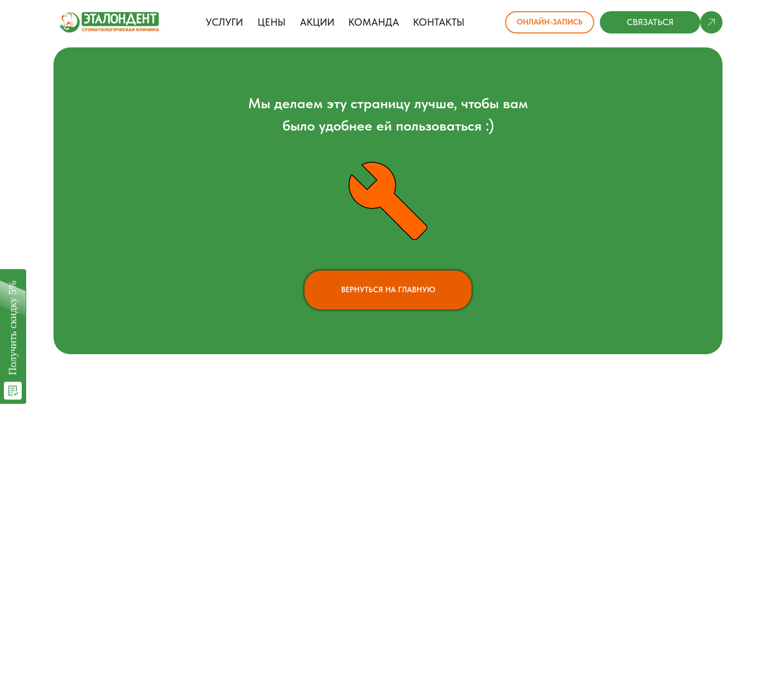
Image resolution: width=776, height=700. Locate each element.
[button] (650, 22)
